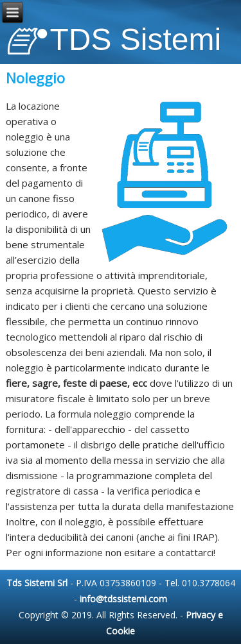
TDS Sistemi (136, 39)
